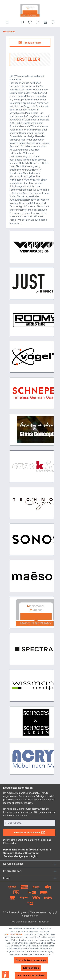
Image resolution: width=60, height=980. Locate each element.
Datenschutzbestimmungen (31, 809)
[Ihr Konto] (38, 22)
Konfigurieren (31, 968)
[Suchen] (22, 22)
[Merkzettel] (30, 22)
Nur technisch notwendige (31, 960)
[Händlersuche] (53, 22)
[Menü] (7, 22)
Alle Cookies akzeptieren (31, 975)
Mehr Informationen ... (15, 934)
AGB (36, 812)
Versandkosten (30, 916)
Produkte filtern (30, 43)
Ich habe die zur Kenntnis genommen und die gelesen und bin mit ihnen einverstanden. (30, 812)
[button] (5, 975)
